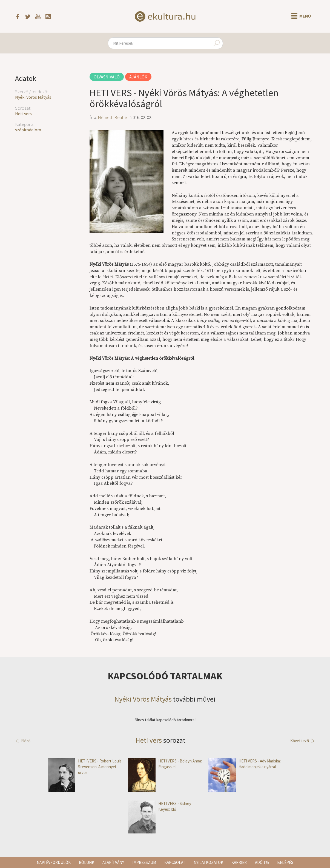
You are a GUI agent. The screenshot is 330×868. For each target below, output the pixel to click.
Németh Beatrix (113, 117)
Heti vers (23, 114)
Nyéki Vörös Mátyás (33, 97)
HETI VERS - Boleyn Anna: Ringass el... (165, 764)
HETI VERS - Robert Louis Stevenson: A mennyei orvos (85, 767)
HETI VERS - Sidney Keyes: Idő (160, 806)
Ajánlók (138, 77)
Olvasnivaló (107, 77)
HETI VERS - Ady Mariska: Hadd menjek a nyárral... (245, 764)
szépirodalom (28, 130)
